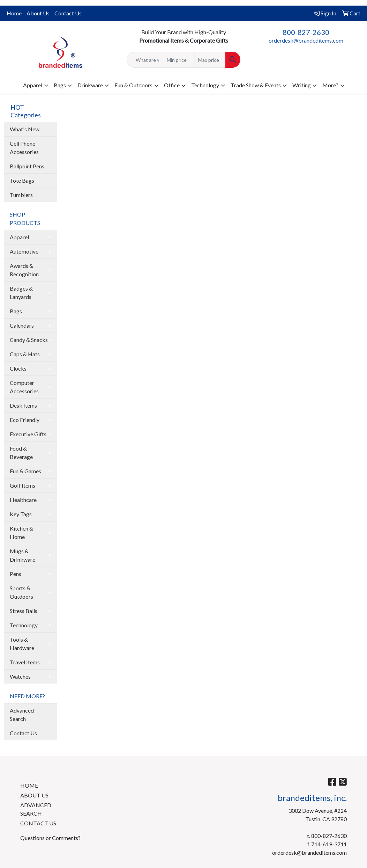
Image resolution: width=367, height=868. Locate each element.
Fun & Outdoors (133, 85)
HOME (29, 785)
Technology (205, 85)
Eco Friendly (25, 420)
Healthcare (23, 500)
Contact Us (68, 13)
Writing (302, 85)
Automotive (24, 251)
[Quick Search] (145, 60)
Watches (20, 676)
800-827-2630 (306, 32)
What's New (25, 129)
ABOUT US (34, 795)
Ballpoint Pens (27, 166)
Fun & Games (25, 471)
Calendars (22, 325)
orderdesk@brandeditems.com (306, 40)
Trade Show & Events (256, 85)
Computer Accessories (24, 387)
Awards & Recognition (24, 270)
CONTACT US (38, 823)
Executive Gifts (28, 434)
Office (172, 85)
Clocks (18, 368)
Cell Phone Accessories (24, 148)
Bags (60, 85)
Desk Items (23, 405)
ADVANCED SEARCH (36, 809)
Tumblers (21, 195)
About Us (38, 13)
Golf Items (23, 485)
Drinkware (90, 85)
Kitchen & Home (21, 533)
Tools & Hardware (22, 644)
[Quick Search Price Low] (179, 60)
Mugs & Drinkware (23, 555)
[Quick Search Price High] (210, 60)
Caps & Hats (25, 354)
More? (330, 85)
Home (14, 13)
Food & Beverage (21, 453)
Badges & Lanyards (21, 293)
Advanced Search (22, 714)
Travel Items (25, 662)
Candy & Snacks (29, 340)
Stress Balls (24, 611)
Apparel (33, 85)
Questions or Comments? (50, 838)
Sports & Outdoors (21, 592)
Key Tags (21, 514)
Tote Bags (22, 180)
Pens (16, 574)
